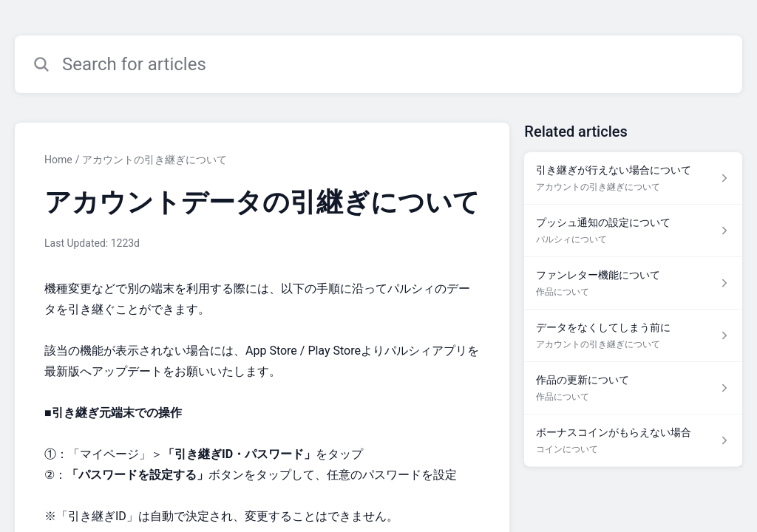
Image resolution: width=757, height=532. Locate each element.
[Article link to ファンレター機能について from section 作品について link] (633, 283)
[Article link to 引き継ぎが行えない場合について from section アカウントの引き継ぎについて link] (633, 178)
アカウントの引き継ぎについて (155, 160)
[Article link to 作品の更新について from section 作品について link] (633, 388)
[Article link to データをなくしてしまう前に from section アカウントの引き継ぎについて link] (633, 336)
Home (58, 160)
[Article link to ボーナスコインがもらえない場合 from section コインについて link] (633, 441)
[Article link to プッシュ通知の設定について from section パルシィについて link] (633, 231)
